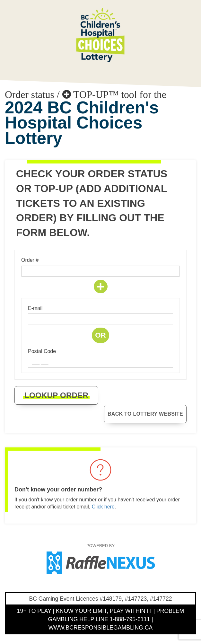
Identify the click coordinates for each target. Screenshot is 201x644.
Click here (103, 507)
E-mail (35, 308)
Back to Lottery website (145, 414)
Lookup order (56, 395)
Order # (30, 260)
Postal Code (42, 351)
